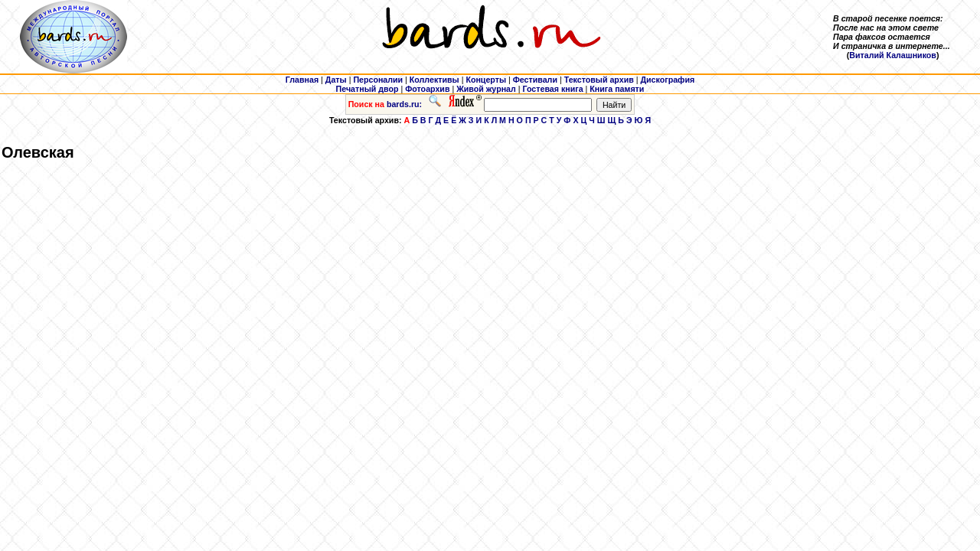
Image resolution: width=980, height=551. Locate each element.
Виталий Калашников (893, 55)
